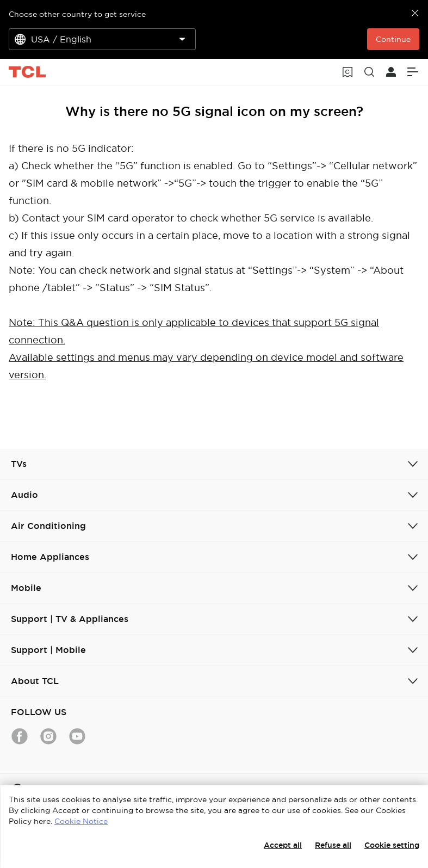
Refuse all (333, 845)
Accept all (283, 845)
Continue (393, 39)
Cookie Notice (81, 821)
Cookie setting (392, 845)
